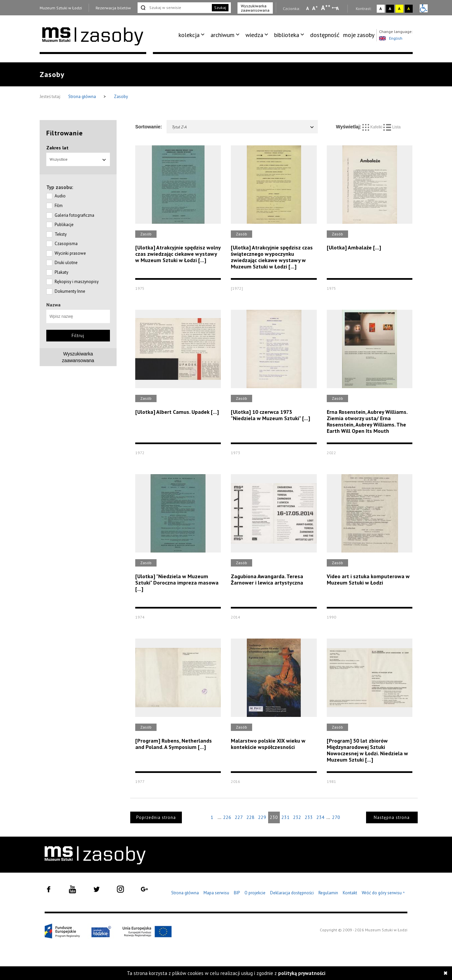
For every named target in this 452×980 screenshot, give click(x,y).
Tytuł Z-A (243, 127)
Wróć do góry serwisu (383, 893)
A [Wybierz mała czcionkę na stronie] (307, 8)
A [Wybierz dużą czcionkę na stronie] (326, 8)
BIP (237, 893)
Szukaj (220, 8)
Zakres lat (57, 148)
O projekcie (255, 893)
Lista (392, 127)
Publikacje (64, 225)
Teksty (61, 234)
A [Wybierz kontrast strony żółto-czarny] (399, 9)
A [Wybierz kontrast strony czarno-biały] (390, 9)
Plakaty (61, 272)
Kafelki (373, 127)
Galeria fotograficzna (74, 215)
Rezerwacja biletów (113, 8)
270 (336, 817)
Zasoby (121, 97)
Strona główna (83, 97)
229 (262, 817)
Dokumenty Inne (70, 291)
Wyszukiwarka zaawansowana (255, 8)
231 (285, 817)
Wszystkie (78, 159)
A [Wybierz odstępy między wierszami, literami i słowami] (338, 8)
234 (320, 817)
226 (227, 817)
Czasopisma (66, 244)
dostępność (325, 35)
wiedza (254, 35)
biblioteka (287, 35)
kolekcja (189, 35)
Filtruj (78, 336)
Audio (60, 196)
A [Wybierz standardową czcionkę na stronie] (315, 8)
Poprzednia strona (156, 817)
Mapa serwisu (216, 893)
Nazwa (53, 305)
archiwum (223, 35)
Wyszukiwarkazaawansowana (78, 357)
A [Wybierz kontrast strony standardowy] (381, 9)
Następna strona (392, 817)
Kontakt (350, 893)
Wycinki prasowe (70, 253)
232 (297, 817)
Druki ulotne (66, 263)
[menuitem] (193, 35)
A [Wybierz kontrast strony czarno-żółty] (409, 9)
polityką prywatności (302, 973)
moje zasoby (359, 35)
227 (239, 817)
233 (309, 817)
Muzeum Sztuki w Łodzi (61, 8)
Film (59, 206)
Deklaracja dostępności (292, 893)
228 (250, 817)
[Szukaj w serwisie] (174, 8)
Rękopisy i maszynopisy (77, 282)
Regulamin (328, 893)
